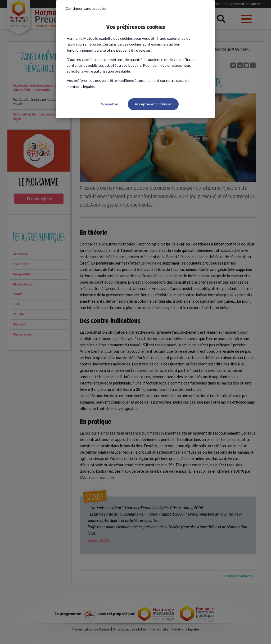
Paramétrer (109, 104)
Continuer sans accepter (86, 8)
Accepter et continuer (153, 104)
